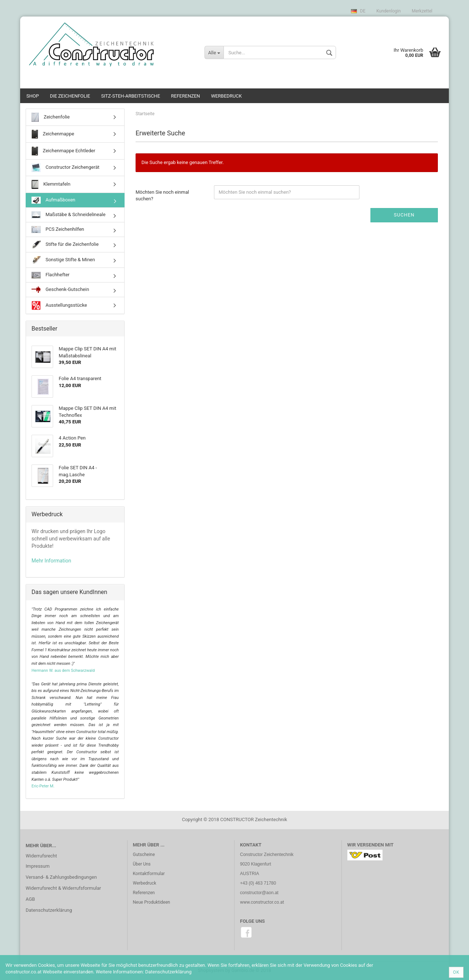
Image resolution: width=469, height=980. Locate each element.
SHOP (33, 96)
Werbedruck (226, 96)
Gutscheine (144, 855)
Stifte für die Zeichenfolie (65, 245)
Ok (456, 972)
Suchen (404, 215)
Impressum (38, 866)
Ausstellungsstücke (59, 305)
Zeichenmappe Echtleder (63, 151)
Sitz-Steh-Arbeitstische (131, 96)
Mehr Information (51, 561)
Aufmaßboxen (53, 200)
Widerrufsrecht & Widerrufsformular (63, 888)
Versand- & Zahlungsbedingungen (61, 877)
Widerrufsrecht (41, 856)
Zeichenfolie (51, 117)
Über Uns (142, 864)
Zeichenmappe (53, 134)
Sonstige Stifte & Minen (63, 260)
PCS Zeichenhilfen (58, 230)
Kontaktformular (149, 874)
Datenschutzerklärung (49, 910)
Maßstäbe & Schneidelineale (69, 215)
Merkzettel (422, 11)
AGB (30, 899)
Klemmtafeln (51, 184)
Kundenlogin (388, 11)
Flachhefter (51, 275)
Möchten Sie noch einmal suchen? (162, 196)
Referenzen (186, 96)
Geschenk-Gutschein (60, 290)
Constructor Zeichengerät (65, 168)
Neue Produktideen (152, 902)
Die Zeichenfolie (70, 96)
